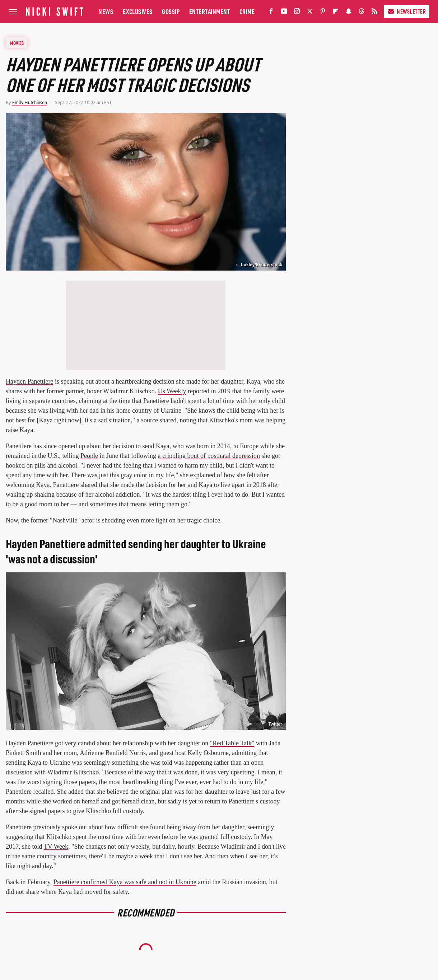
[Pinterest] (323, 13)
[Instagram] (297, 13)
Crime (247, 11)
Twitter (275, 724)
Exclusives (138, 11)
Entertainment (210, 11)
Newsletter (407, 11)
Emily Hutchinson (30, 102)
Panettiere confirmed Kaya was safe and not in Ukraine (125, 882)
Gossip (171, 11)
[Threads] (362, 13)
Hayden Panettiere (29, 381)
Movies (17, 43)
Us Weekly (172, 391)
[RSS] (374, 13)
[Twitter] (310, 13)
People (89, 456)
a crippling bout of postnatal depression (209, 456)
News (106, 11)
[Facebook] (271, 13)
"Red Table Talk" (232, 743)
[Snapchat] (349, 13)
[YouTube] (284, 13)
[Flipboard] (336, 13)
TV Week (56, 847)
